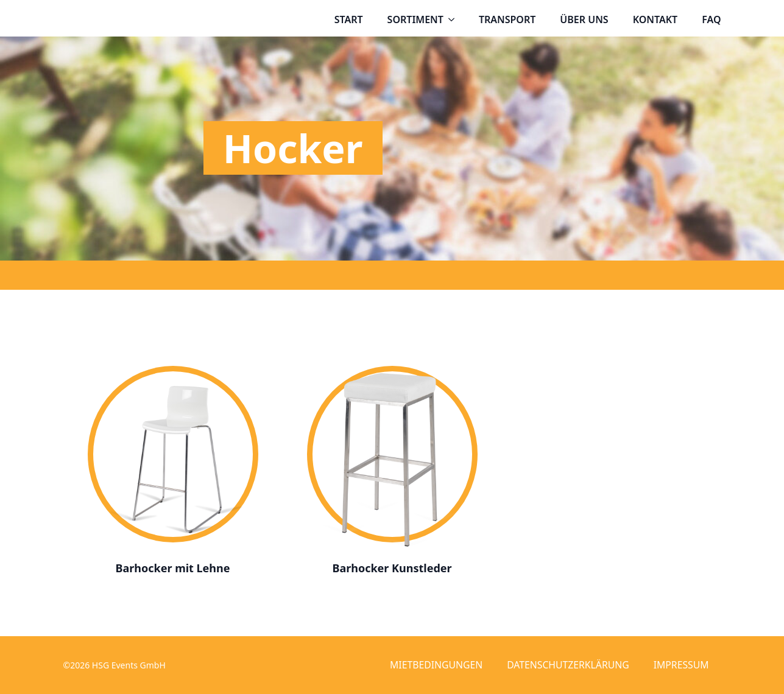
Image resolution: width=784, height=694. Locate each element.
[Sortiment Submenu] (455, 19)
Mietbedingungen (436, 665)
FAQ (711, 19)
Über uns (584, 19)
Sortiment (415, 19)
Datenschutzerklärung (568, 665)
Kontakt (655, 19)
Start (349, 19)
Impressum (681, 665)
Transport (507, 19)
